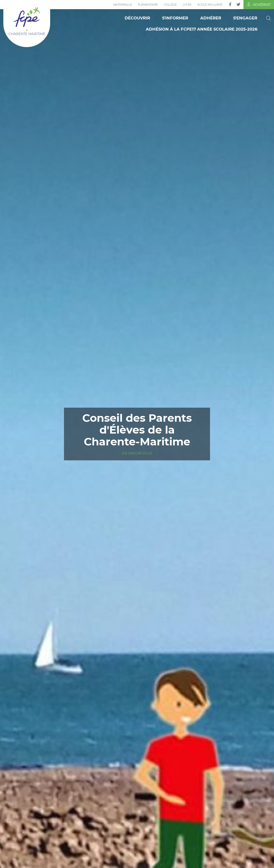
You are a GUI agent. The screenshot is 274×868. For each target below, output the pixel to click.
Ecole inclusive (210, 5)
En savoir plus (137, 453)
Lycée (187, 5)
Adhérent (259, 4)
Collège (170, 5)
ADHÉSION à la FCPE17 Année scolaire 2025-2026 (202, 29)
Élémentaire (148, 5)
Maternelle (123, 5)
